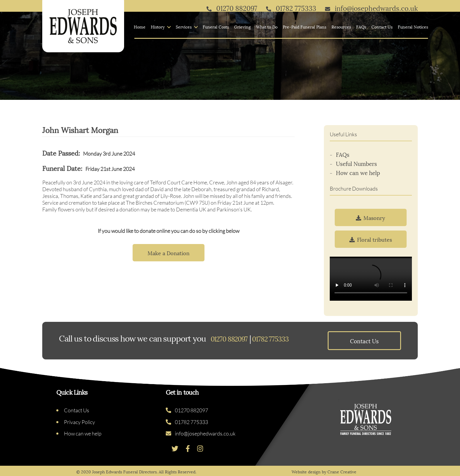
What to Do (267, 27)
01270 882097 (187, 410)
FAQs (361, 27)
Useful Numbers (356, 163)
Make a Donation (169, 253)
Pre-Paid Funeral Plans (305, 27)
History (158, 27)
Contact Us (382, 27)
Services (184, 27)
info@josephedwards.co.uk (201, 433)
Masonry (371, 217)
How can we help (358, 172)
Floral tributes (371, 239)
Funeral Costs (216, 27)
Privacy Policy (80, 422)
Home (140, 27)
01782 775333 (187, 422)
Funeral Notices (413, 27)
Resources (341, 27)
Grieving (242, 27)
